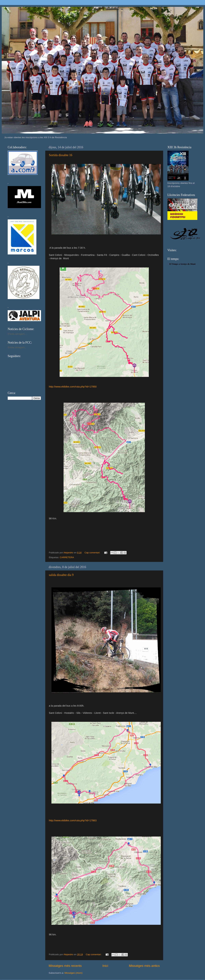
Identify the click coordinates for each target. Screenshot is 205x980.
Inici (105, 966)
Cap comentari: (93, 553)
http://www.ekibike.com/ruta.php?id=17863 (73, 820)
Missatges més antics (144, 966)
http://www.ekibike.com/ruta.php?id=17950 (73, 387)
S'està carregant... (17, 334)
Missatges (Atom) (74, 973)
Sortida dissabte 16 (61, 155)
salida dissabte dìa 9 (61, 575)
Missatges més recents (65, 966)
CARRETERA (67, 557)
